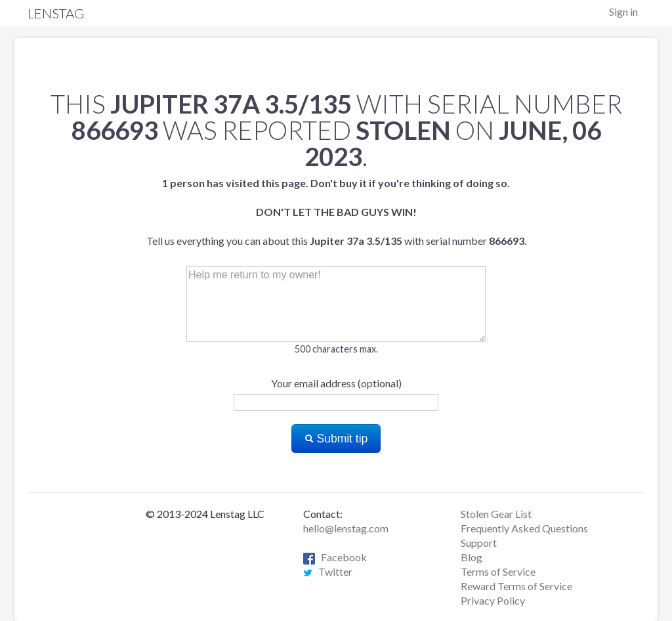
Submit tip (336, 439)
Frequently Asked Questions (524, 528)
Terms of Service (498, 571)
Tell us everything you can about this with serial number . (336, 212)
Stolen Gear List (496, 514)
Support (479, 543)
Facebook (335, 557)
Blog (472, 557)
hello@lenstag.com (346, 528)
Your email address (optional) (336, 383)
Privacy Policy (493, 600)
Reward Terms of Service (516, 586)
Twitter (328, 571)
